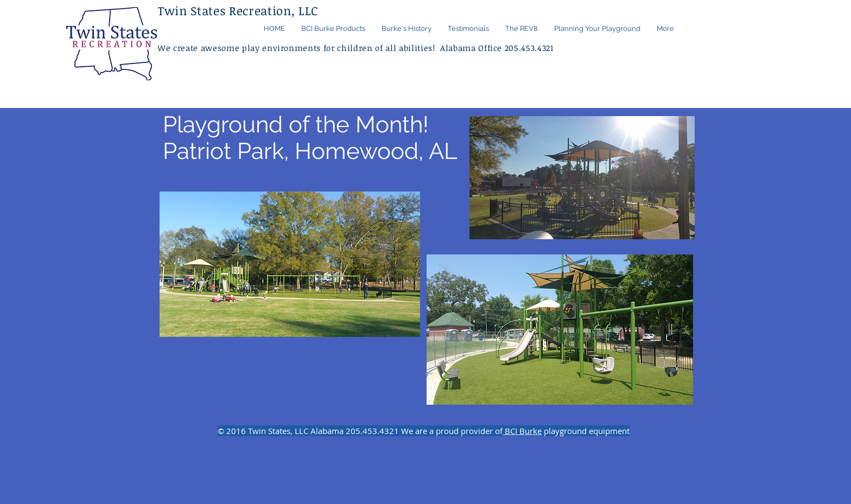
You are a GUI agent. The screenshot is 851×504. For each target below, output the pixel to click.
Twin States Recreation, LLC (238, 10)
